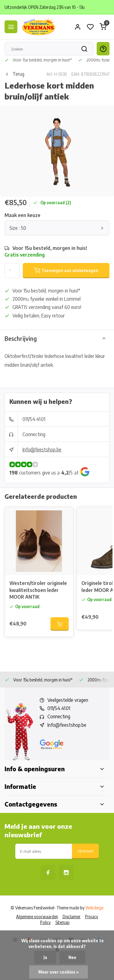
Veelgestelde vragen (68, 700)
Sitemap (62, 922)
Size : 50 (57, 228)
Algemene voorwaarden (37, 917)
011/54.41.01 (34, 419)
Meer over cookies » (59, 972)
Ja (45, 957)
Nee (72, 957)
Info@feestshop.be (42, 450)
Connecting (34, 434)
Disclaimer (72, 917)
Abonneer (85, 851)
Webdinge (94, 908)
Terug (14, 74)
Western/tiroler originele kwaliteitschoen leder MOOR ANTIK (38, 590)
